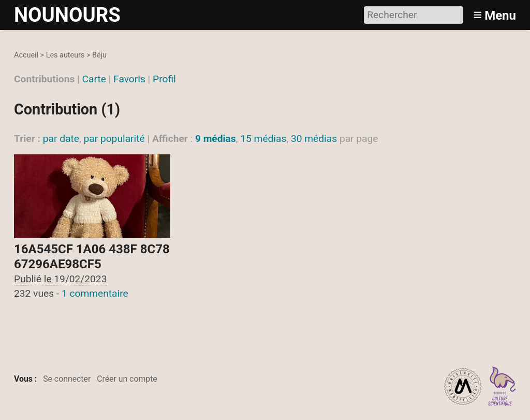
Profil (164, 79)
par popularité (114, 139)
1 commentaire (95, 293)
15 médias (263, 139)
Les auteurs (65, 55)
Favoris (129, 79)
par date (61, 139)
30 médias (314, 139)
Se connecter (67, 379)
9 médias (216, 139)
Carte (94, 79)
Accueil (26, 55)
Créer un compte (127, 379)
